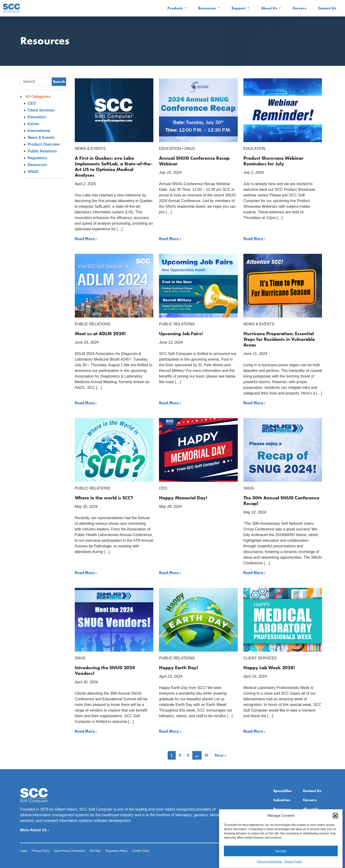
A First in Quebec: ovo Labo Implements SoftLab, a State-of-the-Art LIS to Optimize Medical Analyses (114, 167)
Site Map (95, 851)
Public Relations (42, 151)
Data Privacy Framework (69, 851)
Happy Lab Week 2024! (269, 668)
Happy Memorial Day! (183, 498)
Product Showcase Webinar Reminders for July (273, 161)
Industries (282, 800)
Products (176, 8)
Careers (299, 8)
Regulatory (38, 158)
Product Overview (44, 144)
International (39, 131)
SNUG (33, 172)
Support (239, 8)
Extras (34, 124)
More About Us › (35, 830)
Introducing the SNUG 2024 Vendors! (105, 670)
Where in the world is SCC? (104, 498)
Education (37, 117)
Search (59, 82)
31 (207, 755)
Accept (281, 855)
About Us (270, 8)
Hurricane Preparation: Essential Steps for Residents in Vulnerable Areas (279, 339)
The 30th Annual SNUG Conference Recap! (281, 501)
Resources (208, 8)
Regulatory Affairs (117, 851)
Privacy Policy (293, 866)
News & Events (41, 137)
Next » (221, 755)
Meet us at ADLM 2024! (100, 334)
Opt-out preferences (270, 866)
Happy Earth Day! (179, 668)
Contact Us (327, 8)
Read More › (86, 238)
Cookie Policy (141, 851)
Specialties (282, 791)
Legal (24, 851)
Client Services (41, 110)
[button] (335, 820)
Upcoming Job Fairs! (181, 334)
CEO (32, 103)
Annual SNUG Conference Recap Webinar (194, 161)
